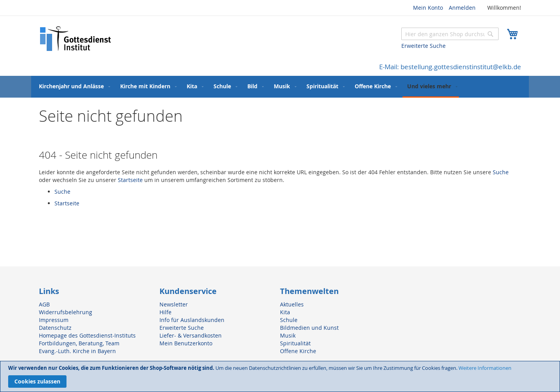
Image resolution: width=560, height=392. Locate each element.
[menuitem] (73, 86)
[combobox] (450, 34)
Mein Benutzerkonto (186, 343)
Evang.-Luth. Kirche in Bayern (77, 351)
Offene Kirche (298, 351)
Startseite (130, 180)
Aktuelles (292, 304)
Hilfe (165, 312)
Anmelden (462, 8)
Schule (289, 320)
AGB (44, 304)
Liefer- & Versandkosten (191, 335)
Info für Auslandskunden (192, 320)
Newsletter (174, 304)
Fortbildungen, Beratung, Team (79, 343)
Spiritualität (295, 343)
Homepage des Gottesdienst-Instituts (87, 335)
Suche (501, 172)
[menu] (280, 87)
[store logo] (76, 39)
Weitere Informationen (485, 368)
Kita (285, 312)
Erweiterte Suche (423, 46)
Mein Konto (428, 8)
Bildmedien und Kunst (309, 328)
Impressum (54, 320)
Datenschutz (55, 328)
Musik (288, 335)
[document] (280, 376)
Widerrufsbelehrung (66, 312)
